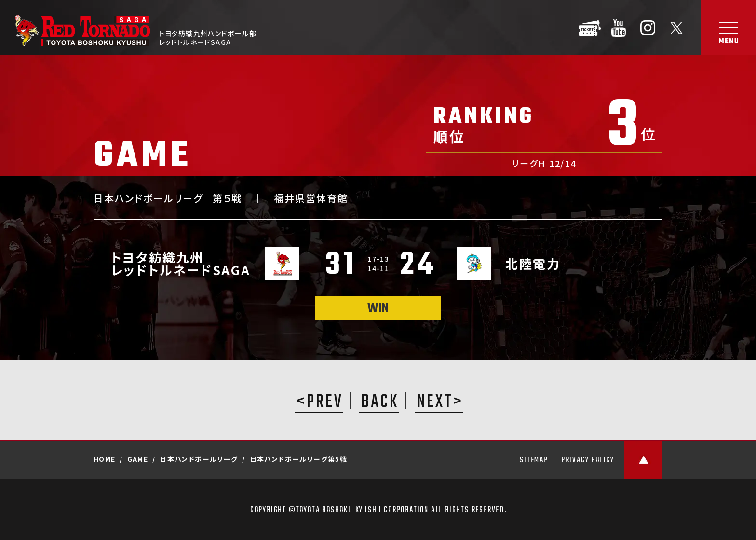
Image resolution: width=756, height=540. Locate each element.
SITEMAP (534, 460)
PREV (325, 403)
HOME (105, 459)
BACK (380, 403)
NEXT (435, 403)
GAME (138, 459)
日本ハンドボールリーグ (199, 459)
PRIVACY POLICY (588, 460)
